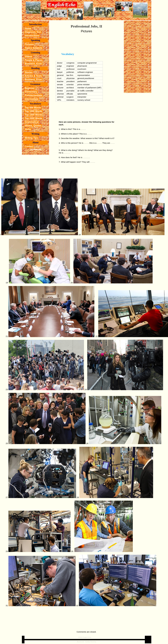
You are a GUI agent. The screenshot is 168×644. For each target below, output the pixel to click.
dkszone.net (80, 642)
